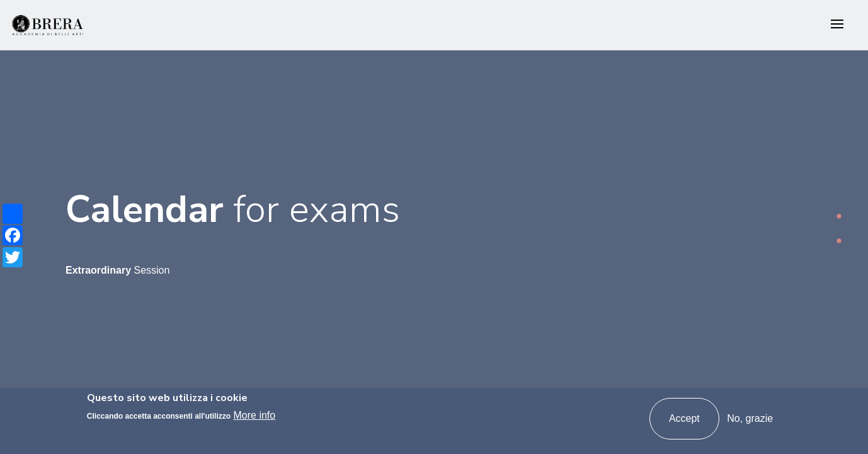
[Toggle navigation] (837, 25)
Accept (684, 418)
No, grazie (750, 418)
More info (255, 415)
